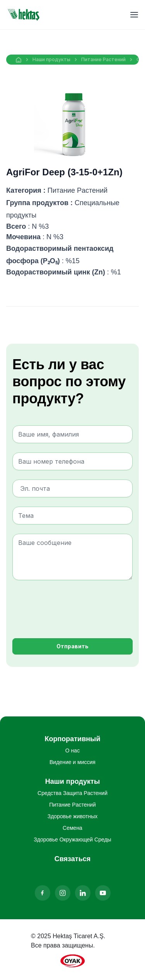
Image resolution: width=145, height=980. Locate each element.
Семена (72, 828)
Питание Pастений (103, 59)
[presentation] (71, 605)
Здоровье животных (73, 816)
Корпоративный (72, 739)
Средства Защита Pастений (72, 793)
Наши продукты (51, 59)
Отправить (72, 646)
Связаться (72, 859)
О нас (72, 750)
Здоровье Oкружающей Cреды (72, 840)
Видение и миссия (72, 762)
